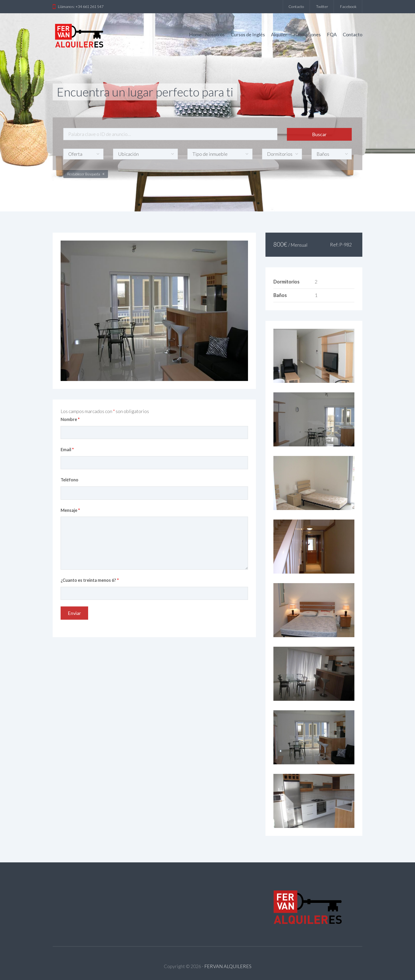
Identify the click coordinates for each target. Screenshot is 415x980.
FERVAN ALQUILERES (228, 966)
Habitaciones (307, 34)
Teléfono (69, 480)
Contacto (296, 6)
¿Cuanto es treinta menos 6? (90, 580)
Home (195, 34)
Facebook (348, 6)
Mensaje (70, 510)
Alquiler (279, 34)
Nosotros (215, 34)
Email (67, 449)
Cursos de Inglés (248, 34)
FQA (332, 34)
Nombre (70, 419)
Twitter (322, 6)
